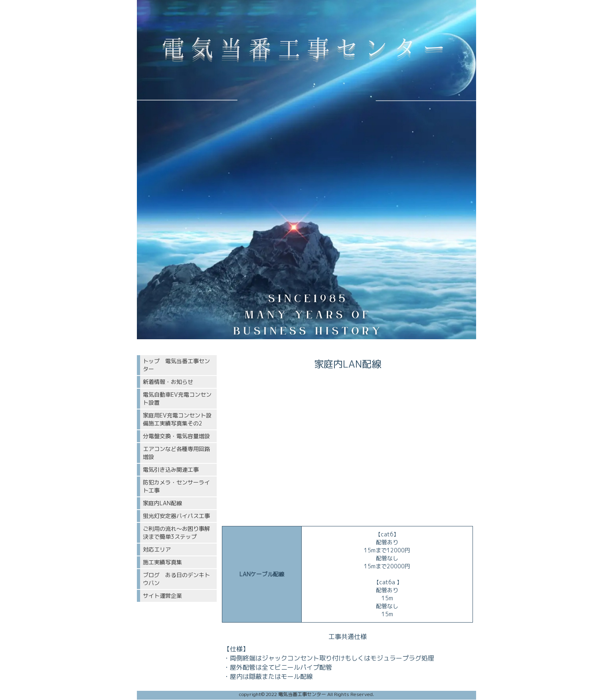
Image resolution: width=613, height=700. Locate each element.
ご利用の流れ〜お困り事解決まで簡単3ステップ (176, 533)
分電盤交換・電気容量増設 (176, 436)
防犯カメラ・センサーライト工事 (176, 486)
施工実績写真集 (162, 562)
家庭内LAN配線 (162, 503)
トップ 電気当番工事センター (176, 365)
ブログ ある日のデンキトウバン (176, 579)
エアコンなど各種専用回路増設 (176, 453)
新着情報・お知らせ (168, 382)
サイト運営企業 (162, 596)
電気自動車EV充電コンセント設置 (177, 398)
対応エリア (157, 549)
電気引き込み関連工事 (171, 470)
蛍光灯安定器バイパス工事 (176, 516)
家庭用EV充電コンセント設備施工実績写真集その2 (177, 419)
